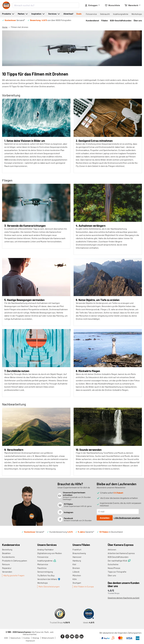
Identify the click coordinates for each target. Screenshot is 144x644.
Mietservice (43, 564)
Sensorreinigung (45, 572)
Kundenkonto (8, 557)
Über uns (138, 20)
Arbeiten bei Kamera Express (121, 553)
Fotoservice (91, 14)
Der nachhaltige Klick (119, 561)
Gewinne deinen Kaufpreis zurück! (124, 598)
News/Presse (114, 568)
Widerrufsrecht (48, 638)
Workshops (137, 14)
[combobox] (46, 5)
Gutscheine (113, 564)
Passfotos (42, 568)
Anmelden (105, 518)
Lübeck (76, 572)
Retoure (6, 564)
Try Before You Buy (46, 575)
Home (5, 27)
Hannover (77, 557)
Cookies (27, 638)
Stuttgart (77, 583)
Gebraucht (105, 14)
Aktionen (112, 549)
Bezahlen (6, 553)
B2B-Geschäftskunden (121, 20)
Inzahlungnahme (121, 14)
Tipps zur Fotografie (117, 572)
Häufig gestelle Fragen (14, 575)
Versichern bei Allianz (49, 579)
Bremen (76, 568)
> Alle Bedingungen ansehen (127, 518)
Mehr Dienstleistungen (49, 586)
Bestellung (7, 549)
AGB (6, 638)
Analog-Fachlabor (45, 549)
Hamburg (77, 561)
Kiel (74, 564)
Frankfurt (77, 549)
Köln (75, 579)
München (77, 575)
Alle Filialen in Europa (84, 586)
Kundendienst (92, 20)
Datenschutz (16, 638)
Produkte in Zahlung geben (15, 561)
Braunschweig (79, 553)
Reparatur (7, 568)
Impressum (30, 641)
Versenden (7, 572)
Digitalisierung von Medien (50, 553)
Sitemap (36, 638)
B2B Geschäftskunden (118, 557)
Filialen (105, 20)
